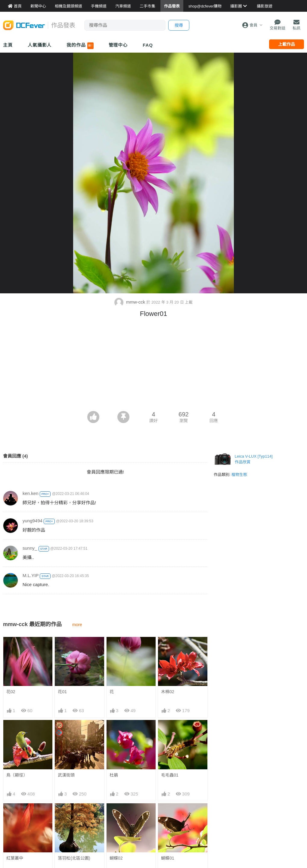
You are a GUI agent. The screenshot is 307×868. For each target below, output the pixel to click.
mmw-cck (130, 302)
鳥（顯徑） (17, 775)
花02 (11, 692)
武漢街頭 (66, 775)
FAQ (148, 45)
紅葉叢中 (15, 858)
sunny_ (30, 548)
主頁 (8, 45)
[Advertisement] (153, 366)
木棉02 (168, 692)
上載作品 (287, 44)
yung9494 (33, 521)
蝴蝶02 (116, 858)
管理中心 (118, 45)
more (77, 625)
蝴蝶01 (168, 858)
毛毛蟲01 (170, 775)
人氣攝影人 (40, 45)
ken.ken (31, 493)
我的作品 (80, 46)
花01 (62, 692)
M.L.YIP (31, 575)
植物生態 (239, 475)
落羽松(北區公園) (74, 858)
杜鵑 (114, 775)
